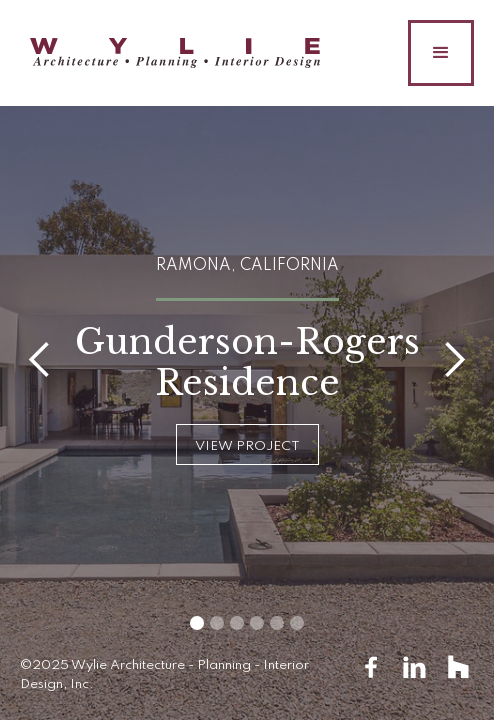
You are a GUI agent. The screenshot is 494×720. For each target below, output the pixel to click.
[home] (170, 53)
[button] (441, 53)
